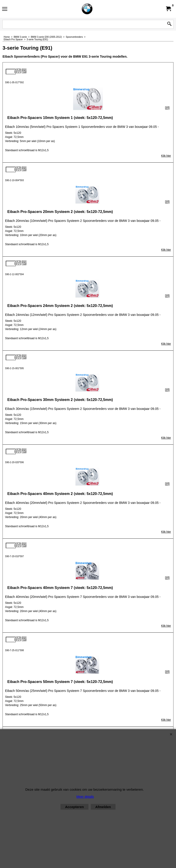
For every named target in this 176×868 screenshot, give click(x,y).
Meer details (85, 797)
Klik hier (166, 156)
